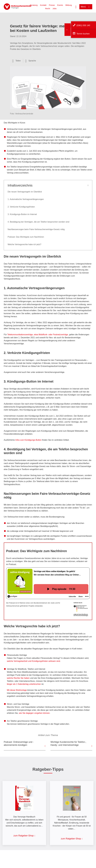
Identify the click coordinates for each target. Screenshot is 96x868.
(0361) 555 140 (83, 25)
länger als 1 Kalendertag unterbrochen (24, 684)
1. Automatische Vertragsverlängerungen (26, 199)
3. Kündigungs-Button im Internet (22, 214)
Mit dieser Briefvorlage (17, 690)
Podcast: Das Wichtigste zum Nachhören (26, 237)
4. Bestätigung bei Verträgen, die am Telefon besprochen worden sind (38, 222)
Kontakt (43, 5)
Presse (52, 5)
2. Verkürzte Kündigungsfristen (21, 207)
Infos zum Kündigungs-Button (28, 440)
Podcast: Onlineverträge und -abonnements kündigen (19, 743)
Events (60, 5)
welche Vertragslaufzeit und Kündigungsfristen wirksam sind (33, 661)
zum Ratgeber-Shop (24, 836)
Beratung (34, 5)
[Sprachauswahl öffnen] (31, 61)
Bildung (69, 5)
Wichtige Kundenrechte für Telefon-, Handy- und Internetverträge (68, 743)
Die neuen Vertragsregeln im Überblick (25, 192)
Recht (48, 8)
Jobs (54, 8)
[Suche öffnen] (76, 7)
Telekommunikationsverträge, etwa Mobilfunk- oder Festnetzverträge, (38, 335)
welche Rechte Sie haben (18, 678)
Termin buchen (83, 34)
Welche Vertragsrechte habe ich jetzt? (24, 244)
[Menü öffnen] (86, 7)
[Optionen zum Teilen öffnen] (16, 61)
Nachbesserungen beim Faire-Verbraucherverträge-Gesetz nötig (36, 229)
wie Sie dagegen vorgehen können (34, 713)
